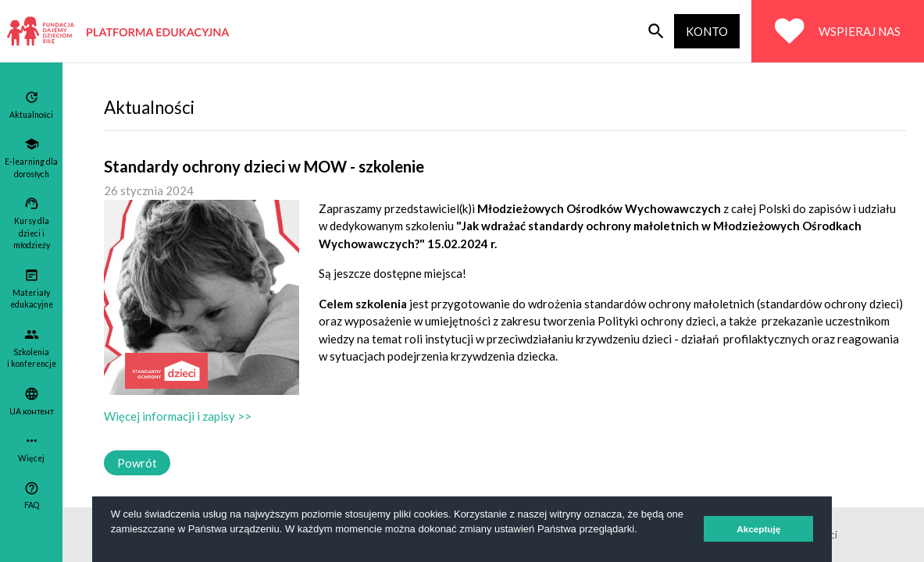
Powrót (137, 463)
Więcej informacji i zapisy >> (178, 416)
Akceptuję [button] (758, 529)
